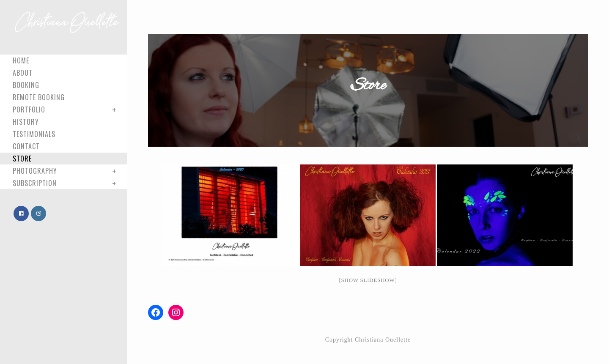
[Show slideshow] (368, 280)
